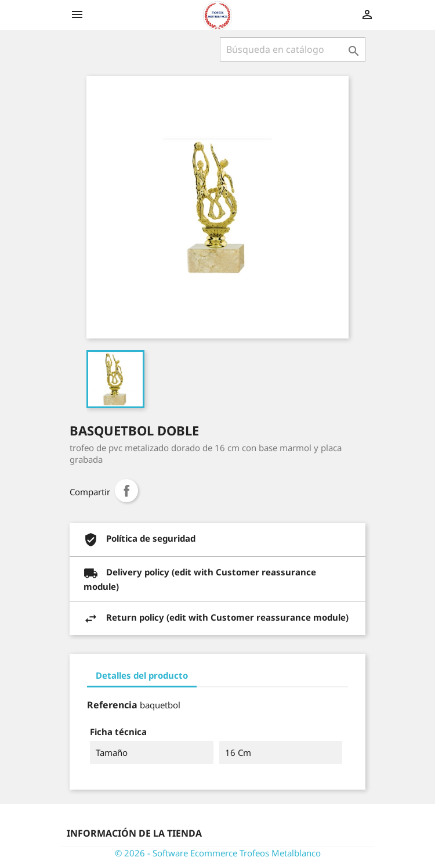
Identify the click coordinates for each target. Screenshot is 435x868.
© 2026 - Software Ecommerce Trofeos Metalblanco (218, 853)
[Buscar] (293, 49)
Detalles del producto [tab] (142, 675)
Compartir (126, 491)
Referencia (112, 705)
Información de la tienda (134, 833)
